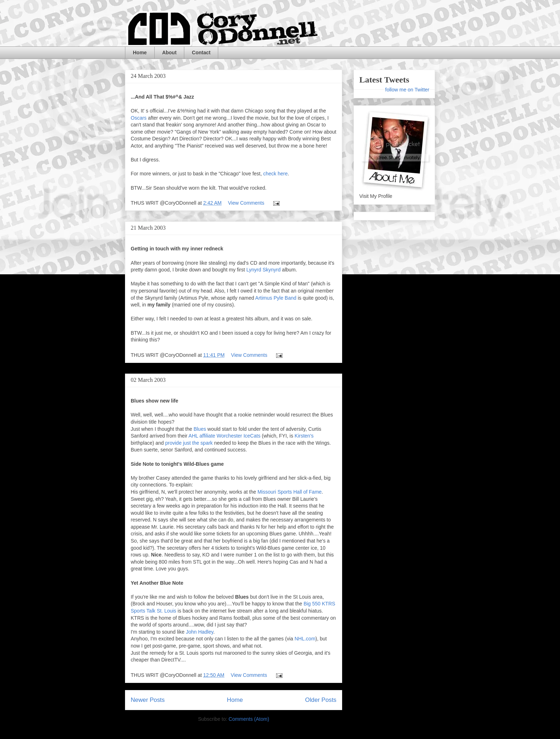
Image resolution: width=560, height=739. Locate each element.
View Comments (246, 203)
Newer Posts (148, 700)
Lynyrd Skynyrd (264, 270)
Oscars (139, 118)
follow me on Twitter (407, 90)
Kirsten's (304, 436)
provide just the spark (189, 443)
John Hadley (199, 632)
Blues (200, 429)
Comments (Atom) (249, 719)
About (169, 53)
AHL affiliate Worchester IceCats (224, 436)
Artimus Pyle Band (277, 298)
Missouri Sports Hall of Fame (290, 492)
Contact (201, 53)
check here (275, 174)
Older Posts (321, 700)
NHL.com (305, 639)
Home (140, 53)
